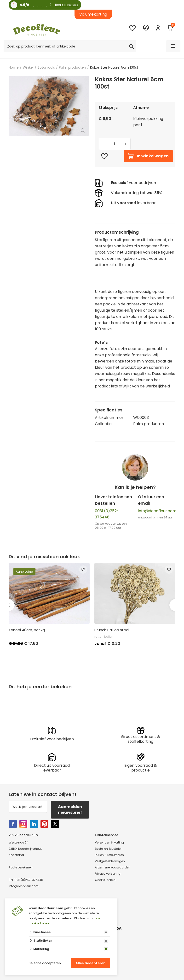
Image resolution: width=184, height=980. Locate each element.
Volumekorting (93, 14)
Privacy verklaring (108, 874)
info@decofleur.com (157, 511)
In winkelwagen (148, 156)
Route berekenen (21, 867)
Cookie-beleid (105, 880)
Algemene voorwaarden (113, 867)
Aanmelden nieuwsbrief (70, 810)
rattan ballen (104, 637)
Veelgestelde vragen (110, 861)
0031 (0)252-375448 (28, 880)
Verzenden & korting (109, 842)
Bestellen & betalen (109, 849)
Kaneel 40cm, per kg (27, 630)
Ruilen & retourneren (109, 855)
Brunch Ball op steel (112, 630)
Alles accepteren (90, 963)
